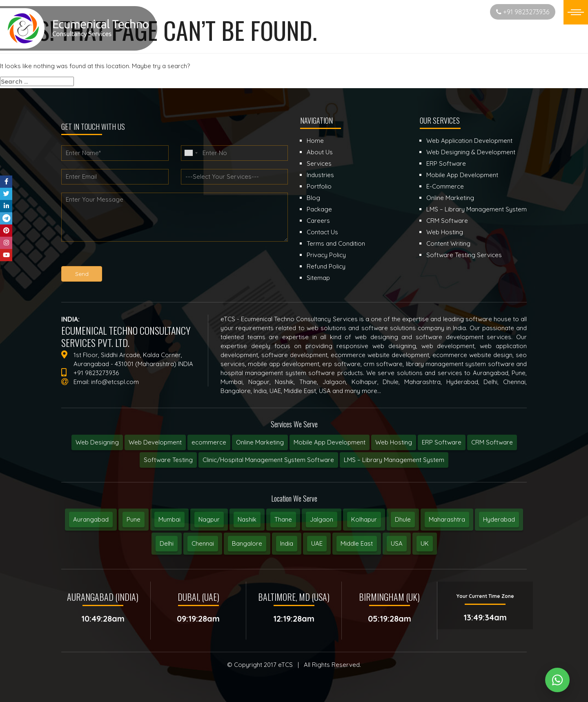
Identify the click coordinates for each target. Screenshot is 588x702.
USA (397, 543)
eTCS (285, 665)
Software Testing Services (464, 255)
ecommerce (209, 442)
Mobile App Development (330, 442)
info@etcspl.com (115, 382)
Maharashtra (447, 519)
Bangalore (247, 543)
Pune (134, 519)
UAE (317, 543)
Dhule (403, 519)
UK (425, 543)
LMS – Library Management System (394, 460)
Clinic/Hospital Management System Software (268, 460)
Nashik (247, 519)
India (287, 543)
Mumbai (169, 519)
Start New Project (452, 12)
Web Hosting (394, 442)
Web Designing (97, 442)
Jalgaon (322, 519)
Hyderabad (499, 519)
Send (82, 274)
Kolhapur (364, 519)
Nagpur (209, 519)
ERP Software (442, 442)
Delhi (167, 543)
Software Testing (168, 460)
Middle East (357, 543)
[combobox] (191, 153)
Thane (283, 519)
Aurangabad (91, 519)
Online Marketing (260, 442)
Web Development (155, 442)
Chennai (203, 543)
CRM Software (492, 442)
